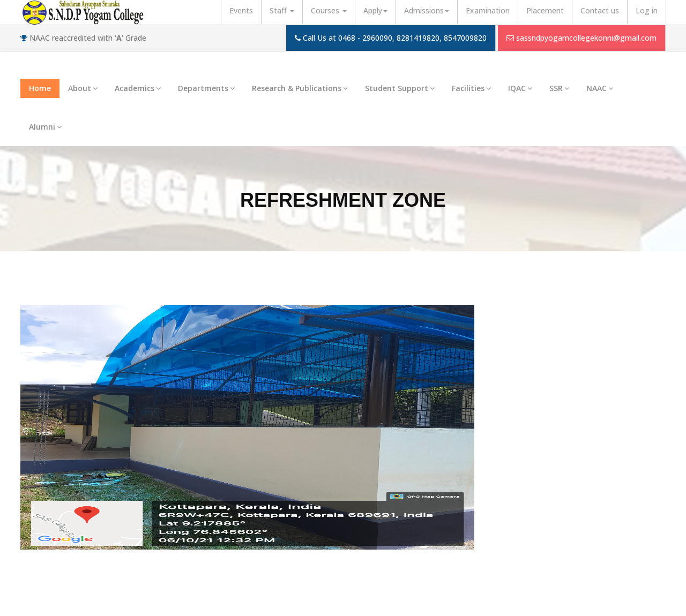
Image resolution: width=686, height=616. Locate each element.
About (83, 88)
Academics (138, 88)
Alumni (45, 127)
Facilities (471, 88)
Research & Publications (300, 88)
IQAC (520, 88)
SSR (559, 88)
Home (40, 88)
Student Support (400, 88)
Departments (206, 88)
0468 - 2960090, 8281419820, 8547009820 (412, 38)
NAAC (600, 88)
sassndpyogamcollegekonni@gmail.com (586, 38)
